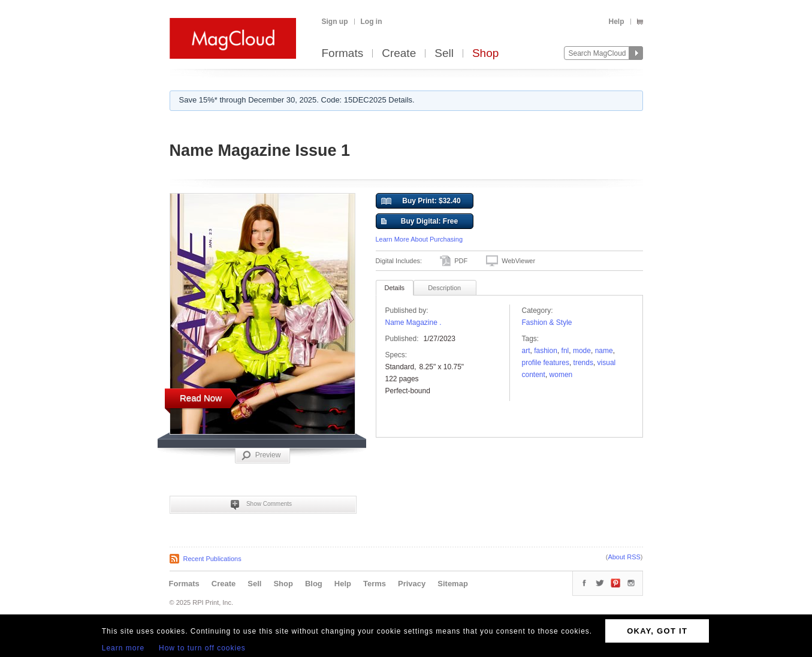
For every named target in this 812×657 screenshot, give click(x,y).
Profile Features (546, 363)
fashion (546, 351)
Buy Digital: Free (420, 222)
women (561, 375)
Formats (343, 54)
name (604, 351)
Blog (314, 584)
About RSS (624, 557)
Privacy (412, 584)
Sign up (335, 22)
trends (583, 363)
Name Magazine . (413, 323)
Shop (485, 54)
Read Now (201, 398)
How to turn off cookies (202, 648)
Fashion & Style (547, 323)
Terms (375, 584)
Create (399, 54)
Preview (261, 456)
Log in (372, 22)
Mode (582, 351)
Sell (444, 54)
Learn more (123, 648)
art (526, 351)
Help (616, 22)
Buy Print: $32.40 (421, 201)
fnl (565, 351)
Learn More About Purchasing (419, 239)
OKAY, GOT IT (657, 631)
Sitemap (453, 584)
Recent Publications (212, 559)
